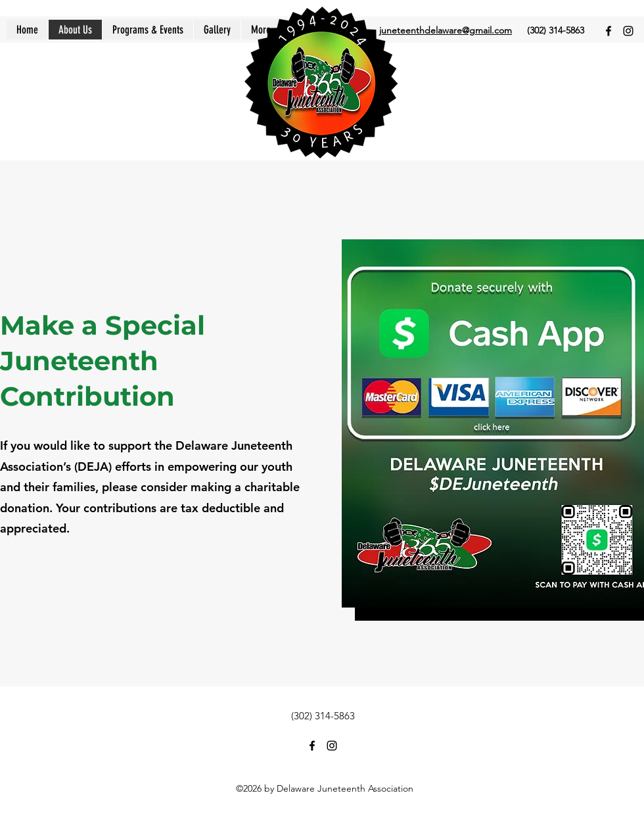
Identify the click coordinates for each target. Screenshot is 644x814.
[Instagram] (628, 31)
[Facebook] (609, 31)
